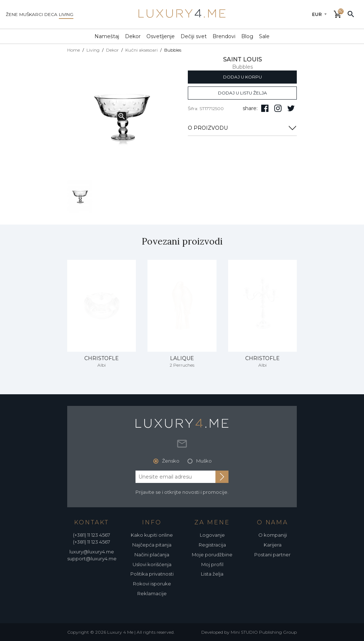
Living (93, 50)
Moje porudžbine (212, 555)
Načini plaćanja (152, 555)
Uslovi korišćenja (152, 564)
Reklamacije (152, 593)
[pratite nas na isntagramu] (278, 108)
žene (12, 14)
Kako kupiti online (152, 535)
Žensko (171, 461)
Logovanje (212, 535)
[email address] (175, 477)
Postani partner (272, 555)
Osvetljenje (161, 36)
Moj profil (212, 564)
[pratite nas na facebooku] (265, 108)
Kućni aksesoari (141, 50)
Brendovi (224, 36)
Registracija (212, 545)
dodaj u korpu (242, 77)
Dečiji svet (194, 36)
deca (51, 14)
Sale (264, 36)
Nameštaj (107, 36)
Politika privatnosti (152, 574)
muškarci (31, 14)
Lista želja (212, 574)
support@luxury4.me (92, 559)
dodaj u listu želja (242, 93)
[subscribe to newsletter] (222, 477)
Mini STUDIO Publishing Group (264, 632)
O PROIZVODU (242, 128)
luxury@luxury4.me (92, 552)
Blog (247, 36)
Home (74, 50)
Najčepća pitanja (152, 545)
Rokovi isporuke (152, 584)
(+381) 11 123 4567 (92, 535)
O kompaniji (273, 535)
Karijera (273, 545)
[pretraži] (351, 14)
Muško (204, 461)
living (66, 14)
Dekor (133, 36)
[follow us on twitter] (291, 108)
